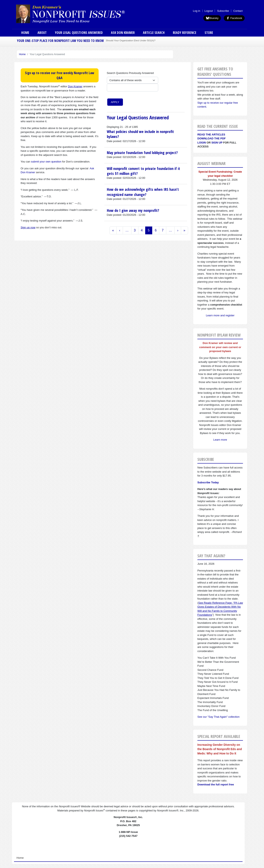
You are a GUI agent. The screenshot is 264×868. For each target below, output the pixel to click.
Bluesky (212, 18)
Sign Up (217, 143)
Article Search (154, 33)
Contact (238, 11)
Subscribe (223, 11)
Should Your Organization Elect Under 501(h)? (131, 40)
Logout (209, 11)
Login (202, 143)
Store (209, 33)
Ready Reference (185, 33)
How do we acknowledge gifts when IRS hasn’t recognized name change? (143, 192)
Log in (196, 11)
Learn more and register (220, 315)
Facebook (234, 18)
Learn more (220, 440)
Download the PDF (212, 138)
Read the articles (211, 135)
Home (25, 33)
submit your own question (46, 162)
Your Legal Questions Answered (79, 33)
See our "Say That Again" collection (218, 717)
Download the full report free (216, 784)
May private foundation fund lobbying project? (142, 153)
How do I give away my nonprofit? (133, 210)
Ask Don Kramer (123, 33)
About (42, 33)
